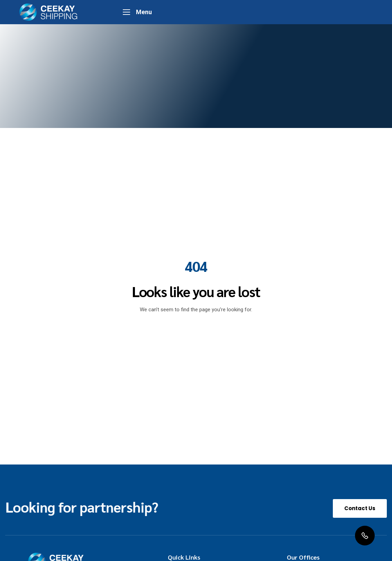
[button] (360, 508)
